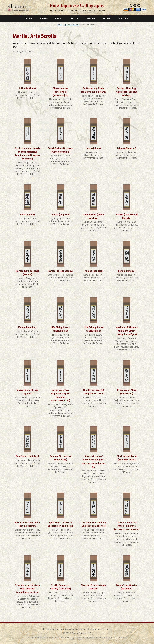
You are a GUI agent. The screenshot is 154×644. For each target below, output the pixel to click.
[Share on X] (131, 6)
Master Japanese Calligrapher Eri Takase (83, 10)
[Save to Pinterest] (139, 6)
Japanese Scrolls (71, 25)
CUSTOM (74, 19)
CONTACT (123, 19)
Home (59, 25)
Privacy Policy (34, 637)
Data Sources (120, 637)
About (79, 637)
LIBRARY (91, 19)
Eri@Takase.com (104, 637)
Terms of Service (51, 637)
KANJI (58, 19)
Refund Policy (67, 637)
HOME (29, 19)
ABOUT (106, 19)
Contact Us (89, 637)
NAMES (44, 19)
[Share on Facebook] (135, 6)
